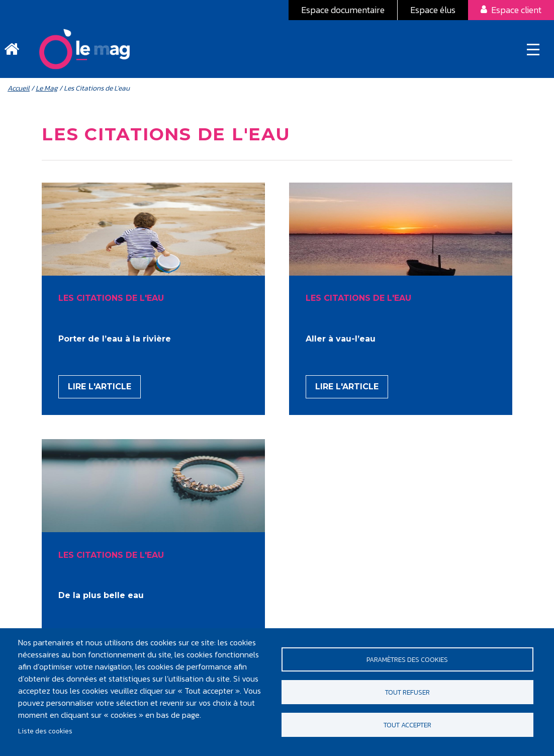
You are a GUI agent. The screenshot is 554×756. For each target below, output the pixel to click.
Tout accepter (407, 725)
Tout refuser (407, 692)
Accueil (19, 88)
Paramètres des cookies (407, 659)
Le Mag (47, 88)
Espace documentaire (343, 10)
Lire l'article (100, 387)
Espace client (516, 10)
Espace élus (433, 10)
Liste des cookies (45, 731)
